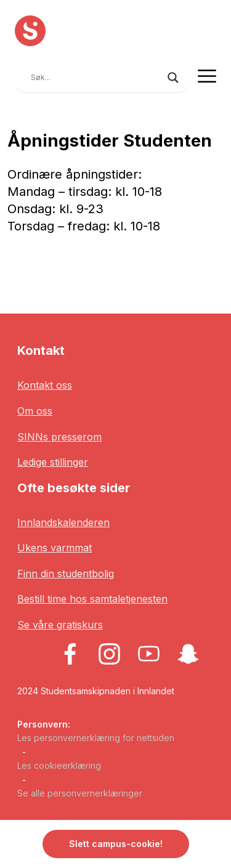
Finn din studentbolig (66, 574)
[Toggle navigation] (207, 76)
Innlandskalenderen (63, 522)
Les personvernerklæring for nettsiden (96, 738)
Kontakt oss (45, 385)
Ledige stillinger (53, 462)
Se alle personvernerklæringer (80, 793)
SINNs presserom (59, 437)
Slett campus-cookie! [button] (116, 844)
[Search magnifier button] (173, 78)
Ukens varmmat (55, 548)
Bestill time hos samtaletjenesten (92, 599)
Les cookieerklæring (59, 765)
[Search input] (96, 78)
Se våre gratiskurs (60, 625)
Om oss (35, 411)
